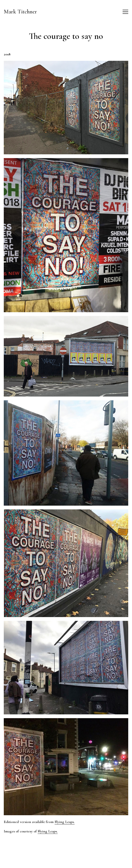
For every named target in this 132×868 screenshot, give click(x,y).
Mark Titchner (20, 12)
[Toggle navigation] (125, 12)
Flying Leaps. (65, 822)
